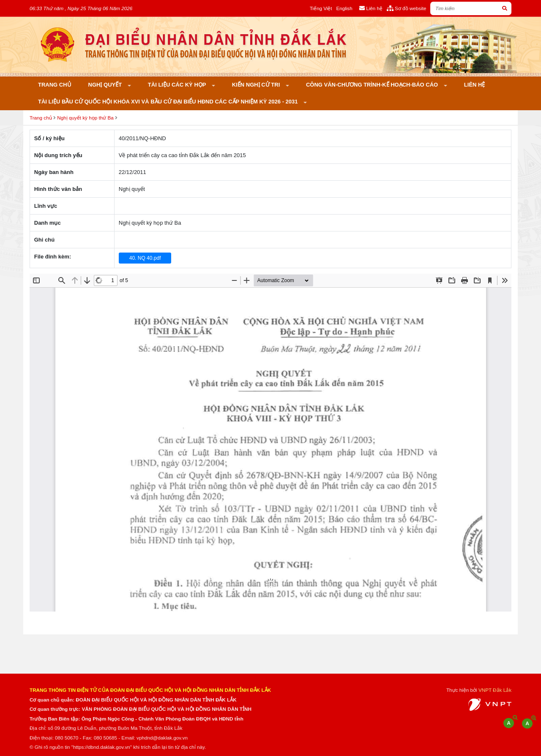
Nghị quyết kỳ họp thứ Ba (85, 118)
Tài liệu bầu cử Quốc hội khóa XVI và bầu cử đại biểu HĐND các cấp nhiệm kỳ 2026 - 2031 (169, 102)
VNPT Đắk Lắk (495, 690)
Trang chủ (55, 85)
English (344, 8)
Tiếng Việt (321, 8)
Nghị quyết (106, 85)
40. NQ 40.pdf (145, 258)
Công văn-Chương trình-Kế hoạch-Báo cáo (373, 85)
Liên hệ (475, 85)
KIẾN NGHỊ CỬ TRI (257, 85)
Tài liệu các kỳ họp (178, 85)
